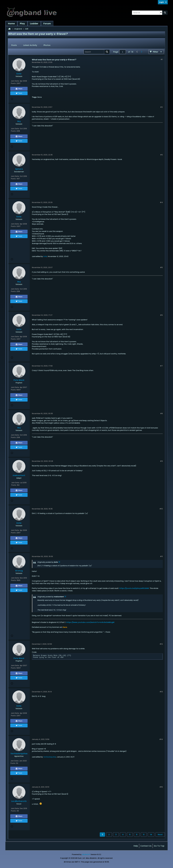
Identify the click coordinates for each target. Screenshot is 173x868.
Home (11, 24)
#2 (161, 107)
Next (160, 835)
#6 (161, 315)
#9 (161, 461)
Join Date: (15, 81)
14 (151, 835)
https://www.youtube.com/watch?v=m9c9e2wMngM (90, 622)
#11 (161, 556)
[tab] (14, 45)
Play (22, 24)
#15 (161, 787)
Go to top (159, 846)
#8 (161, 413)
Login (163, 2)
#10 (161, 509)
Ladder (34, 24)
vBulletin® (86, 854)
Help (136, 846)
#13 (161, 692)
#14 (161, 739)
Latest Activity (30, 45)
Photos (47, 45)
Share (19, 89)
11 (144, 835)
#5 (161, 267)
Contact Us (146, 846)
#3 (161, 155)
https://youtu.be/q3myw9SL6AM (134, 588)
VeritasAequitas (50, 757)
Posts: (14, 83)
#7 (161, 366)
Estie (45, 256)
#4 (161, 202)
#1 (162, 59)
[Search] (147, 13)
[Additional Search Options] (161, 13)
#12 (161, 644)
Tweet (19, 93)
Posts (14, 45)
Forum (47, 24)
